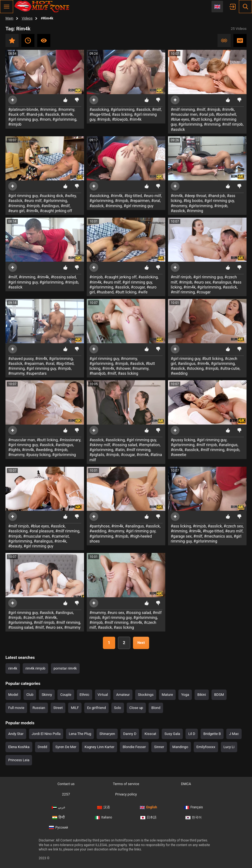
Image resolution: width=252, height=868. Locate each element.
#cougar (138, 287)
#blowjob (120, 119)
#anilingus (50, 206)
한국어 (194, 817)
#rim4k (67, 114)
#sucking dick (51, 196)
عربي (59, 807)
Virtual (103, 695)
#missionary (70, 440)
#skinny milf (100, 445)
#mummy (16, 373)
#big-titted (133, 196)
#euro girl (16, 211)
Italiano (104, 817)
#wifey (70, 196)
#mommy (66, 109)
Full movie (16, 708)
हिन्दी (59, 817)
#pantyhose (99, 526)
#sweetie (179, 455)
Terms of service (126, 784)
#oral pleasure (41, 531)
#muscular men (184, 114)
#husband (105, 292)
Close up (136, 708)
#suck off (16, 114)
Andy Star (16, 734)
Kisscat (150, 734)
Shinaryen (107, 734)
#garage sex (181, 536)
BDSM (219, 695)
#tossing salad (63, 277)
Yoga (185, 695)
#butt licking (201, 119)
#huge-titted (100, 114)
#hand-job (35, 114)
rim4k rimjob (35, 668)
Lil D (192, 734)
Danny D (130, 734)
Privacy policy (126, 794)
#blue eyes (180, 119)
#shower (123, 368)
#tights (14, 450)
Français (193, 807)
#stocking (195, 368)
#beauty (15, 546)
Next (141, 643)
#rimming (48, 109)
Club (30, 695)
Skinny (47, 695)
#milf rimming (183, 109)
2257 (66, 794)
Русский (58, 827)
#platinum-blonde (23, 109)
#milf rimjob (232, 124)
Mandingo (180, 747)
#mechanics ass (218, 536)
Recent (28, 41)
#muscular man (22, 440)
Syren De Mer (66, 747)
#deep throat (195, 196)
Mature (167, 695)
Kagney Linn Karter (99, 747)
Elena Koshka (19, 747)
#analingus (222, 282)
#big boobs (193, 201)
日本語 (148, 817)
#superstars (36, 373)
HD (240, 41)
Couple (66, 695)
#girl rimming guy (23, 119)
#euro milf (33, 201)
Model (13, 695)
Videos (27, 18)
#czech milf (33, 618)
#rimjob (15, 124)
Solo (118, 708)
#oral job (207, 114)
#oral (156, 201)
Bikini (202, 695)
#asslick (52, 114)
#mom (45, 119)
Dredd (42, 747)
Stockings (146, 695)
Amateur (123, 695)
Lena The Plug (80, 734)
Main (9, 18)
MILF (75, 708)
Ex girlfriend (96, 708)
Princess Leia (19, 760)
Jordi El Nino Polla (46, 734)
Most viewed (44, 41)
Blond (156, 708)
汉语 (104, 807)
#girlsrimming (64, 119)
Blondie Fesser (134, 747)
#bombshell (226, 114)
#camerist (60, 536)
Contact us (66, 784)
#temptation (149, 445)
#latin (120, 450)
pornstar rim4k (65, 668)
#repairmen (140, 201)
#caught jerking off (56, 211)
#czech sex (233, 526)
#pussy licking (38, 455)
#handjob (98, 373)
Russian (39, 708)
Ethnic (85, 695)
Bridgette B (212, 734)
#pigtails (97, 455)
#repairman (34, 364)
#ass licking (122, 114)
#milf (157, 109)
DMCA (186, 784)
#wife (143, 292)
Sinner (159, 747)
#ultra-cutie (230, 368)
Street (58, 708)
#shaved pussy (21, 359)
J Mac (234, 734)
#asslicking (99, 109)
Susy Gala (172, 734)
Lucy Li (229, 747)
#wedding (179, 373)
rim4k (13, 668)
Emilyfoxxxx (206, 747)
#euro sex (202, 282)
